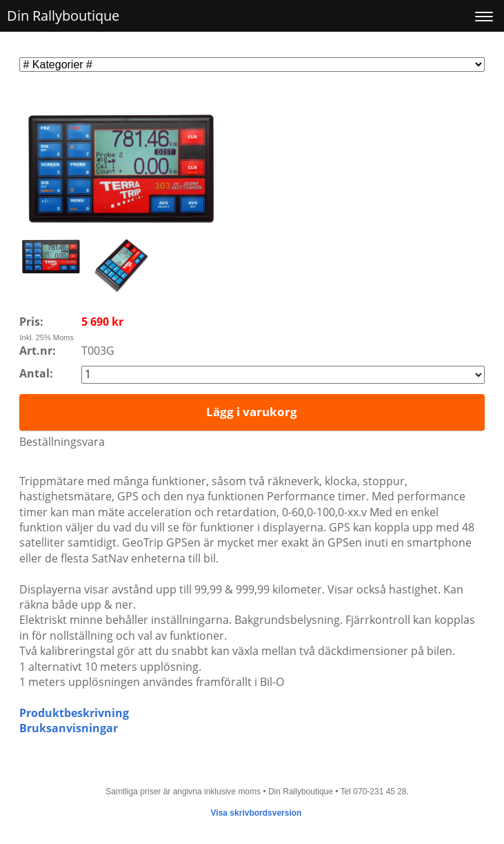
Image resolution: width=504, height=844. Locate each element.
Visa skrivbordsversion (256, 813)
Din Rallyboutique (63, 16)
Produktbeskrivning (74, 713)
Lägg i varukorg (252, 412)
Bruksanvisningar (69, 728)
